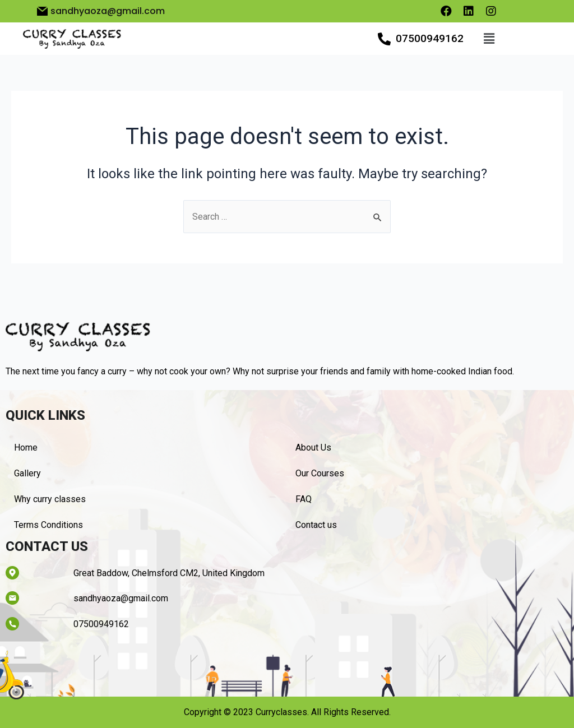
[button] (489, 39)
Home (26, 448)
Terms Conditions (48, 525)
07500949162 (430, 38)
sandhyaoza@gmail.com (121, 598)
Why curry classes (50, 499)
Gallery (27, 473)
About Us (313, 448)
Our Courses (320, 473)
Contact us (316, 525)
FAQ (304, 499)
